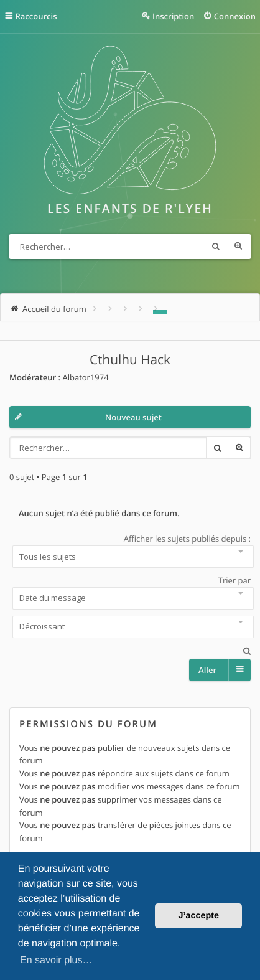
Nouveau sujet (133, 417)
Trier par (130, 592)
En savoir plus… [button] (56, 960)
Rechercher (216, 247)
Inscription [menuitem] (173, 16)
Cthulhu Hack (130, 360)
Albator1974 (85, 377)
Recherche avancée (238, 247)
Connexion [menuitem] (235, 16)
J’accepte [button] (198, 916)
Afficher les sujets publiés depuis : (130, 550)
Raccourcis (36, 16)
